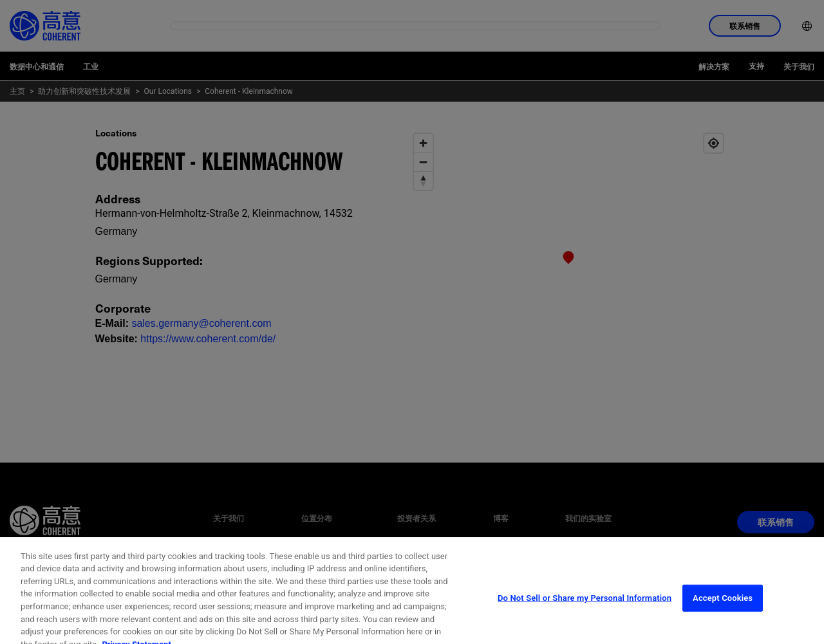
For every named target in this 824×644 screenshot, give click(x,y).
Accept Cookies (723, 615)
